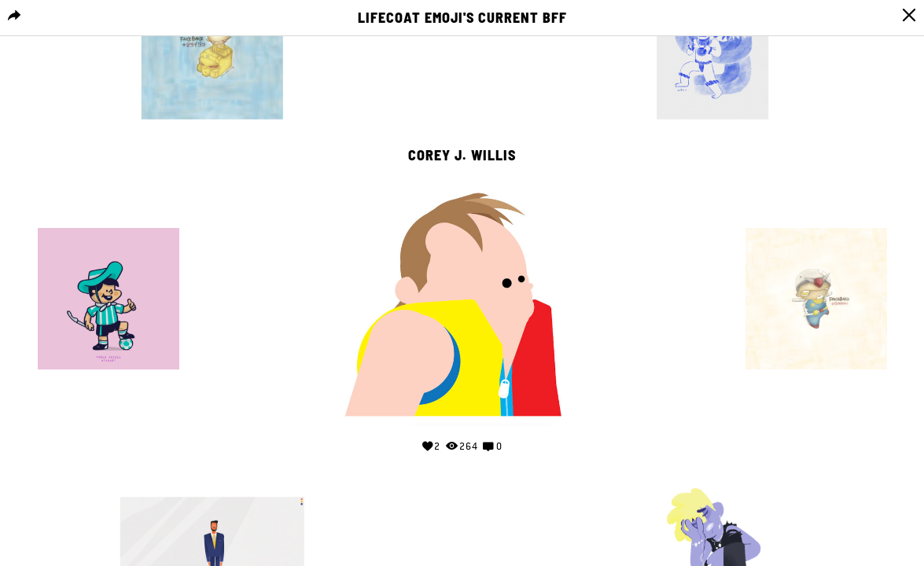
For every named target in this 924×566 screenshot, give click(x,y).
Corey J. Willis (462, 156)
